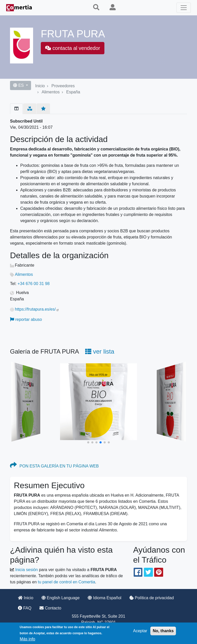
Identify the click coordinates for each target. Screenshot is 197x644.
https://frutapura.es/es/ (37, 309)
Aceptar (140, 631)
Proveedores (63, 86)
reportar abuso (26, 319)
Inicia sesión (26, 570)
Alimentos (51, 92)
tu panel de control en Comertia (67, 582)
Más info (27, 639)
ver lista (100, 351)
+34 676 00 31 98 (33, 284)
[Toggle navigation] (184, 8)
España (73, 92)
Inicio (40, 86)
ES (19, 85)
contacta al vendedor (73, 48)
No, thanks (163, 631)
